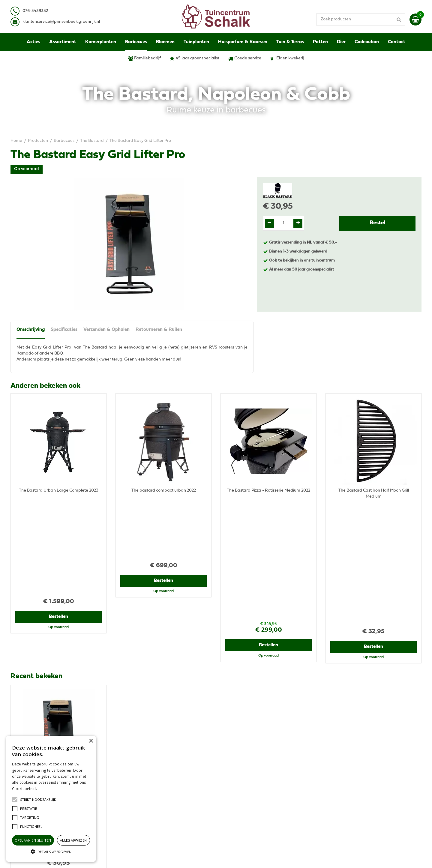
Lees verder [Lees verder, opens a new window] (48, 789)
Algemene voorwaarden (349, 754)
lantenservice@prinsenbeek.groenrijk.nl (62, 22)
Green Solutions (239, 857)
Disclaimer (336, 766)
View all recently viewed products (42, 715)
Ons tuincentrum (341, 799)
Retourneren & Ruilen (159, 330)
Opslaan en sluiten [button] (33, 840)
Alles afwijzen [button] (73, 840)
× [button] (91, 741)
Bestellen (59, 524)
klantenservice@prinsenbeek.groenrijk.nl (160, 775)
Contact (333, 793)
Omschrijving (31, 330)
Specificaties (64, 330)
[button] (38, 800)
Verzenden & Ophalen (106, 330)
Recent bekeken (36, 553)
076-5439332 (133, 769)
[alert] (51, 799)
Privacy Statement (343, 760)
